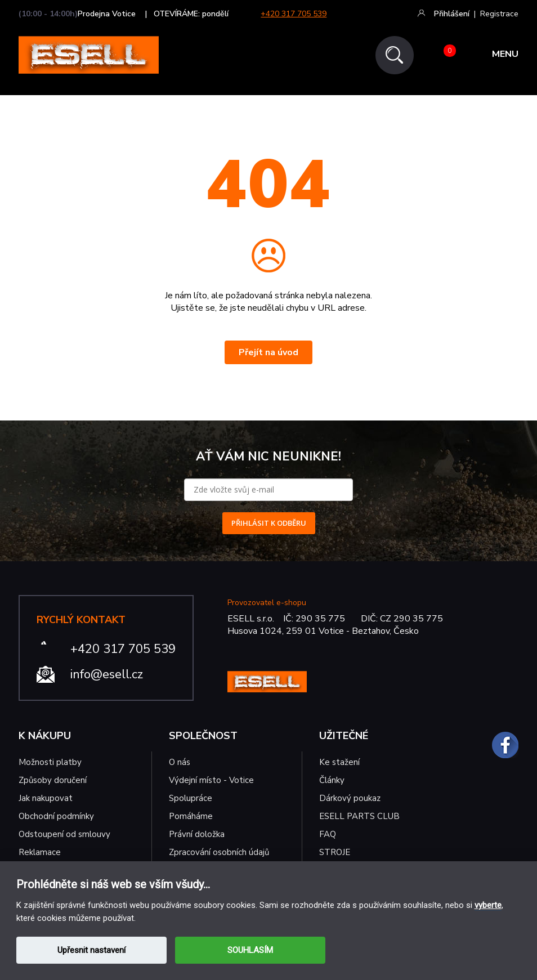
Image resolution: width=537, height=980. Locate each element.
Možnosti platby (50, 762)
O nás (180, 762)
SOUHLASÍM (250, 950)
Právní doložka (197, 834)
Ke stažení (339, 762)
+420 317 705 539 (294, 14)
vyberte (488, 905)
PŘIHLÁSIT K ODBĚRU (269, 523)
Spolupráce (191, 798)
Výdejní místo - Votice (211, 780)
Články (332, 780)
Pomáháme (191, 816)
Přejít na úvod (268, 352)
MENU (505, 55)
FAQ (328, 834)
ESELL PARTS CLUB (359, 816)
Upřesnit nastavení (91, 950)
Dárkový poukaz (350, 798)
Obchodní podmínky (56, 816)
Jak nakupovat (46, 798)
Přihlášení (452, 14)
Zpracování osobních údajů (219, 852)
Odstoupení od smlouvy (64, 834)
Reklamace (40, 852)
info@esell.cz (107, 674)
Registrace (499, 14)
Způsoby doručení (53, 780)
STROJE (335, 852)
